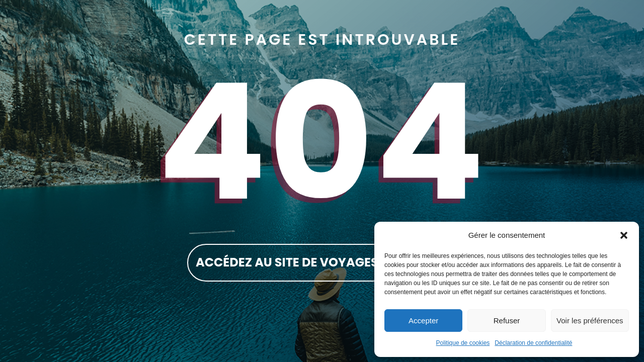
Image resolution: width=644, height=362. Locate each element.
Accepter (423, 321)
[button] (624, 235)
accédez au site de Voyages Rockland (322, 262)
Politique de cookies (463, 343)
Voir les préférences (590, 321)
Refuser (507, 321)
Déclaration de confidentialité (533, 343)
